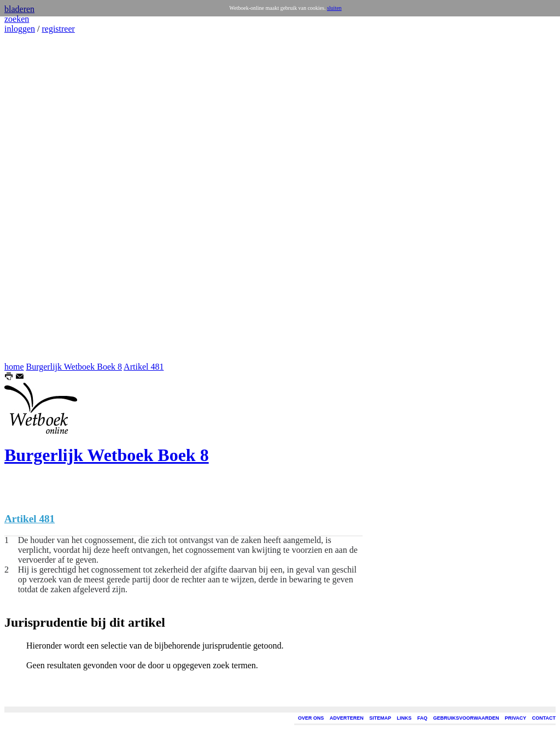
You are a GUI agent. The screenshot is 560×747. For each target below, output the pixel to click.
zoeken (17, 19)
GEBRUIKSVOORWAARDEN (466, 718)
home (14, 367)
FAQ (422, 718)
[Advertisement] (37, 198)
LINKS (404, 718)
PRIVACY (515, 718)
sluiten (334, 8)
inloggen (20, 29)
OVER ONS (311, 718)
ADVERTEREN (347, 718)
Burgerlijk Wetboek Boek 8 (74, 367)
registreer (58, 29)
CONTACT (544, 718)
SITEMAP (380, 718)
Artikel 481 (144, 367)
